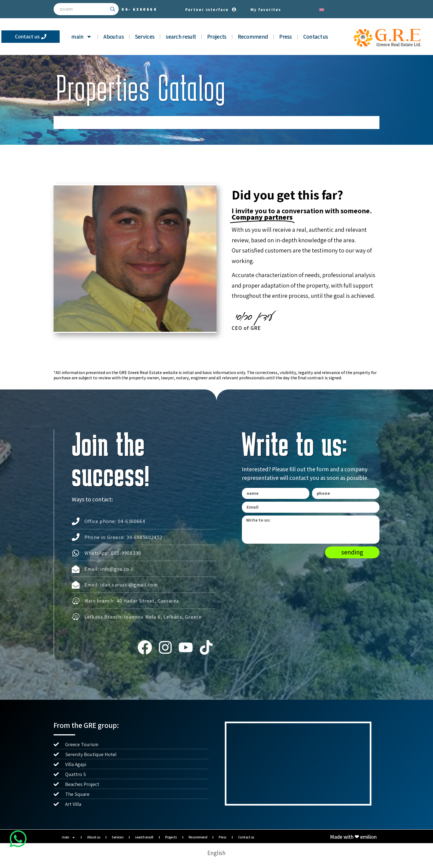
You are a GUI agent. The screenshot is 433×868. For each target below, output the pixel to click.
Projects (217, 37)
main (82, 37)
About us (113, 37)
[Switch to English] (322, 9)
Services (145, 37)
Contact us (316, 37)
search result (181, 37)
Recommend (253, 37)
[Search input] (84, 9)
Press (286, 37)
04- (139, 9)
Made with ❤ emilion (353, 837)
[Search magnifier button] (113, 9)
